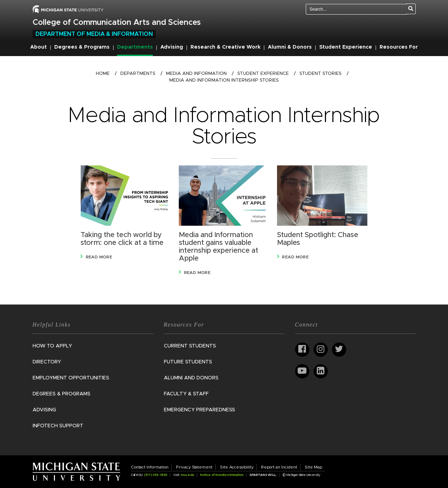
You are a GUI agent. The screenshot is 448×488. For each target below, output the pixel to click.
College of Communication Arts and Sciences (117, 23)
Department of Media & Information (94, 34)
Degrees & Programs (82, 47)
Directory (47, 362)
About (38, 47)
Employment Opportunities (71, 378)
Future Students (188, 362)
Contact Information (150, 467)
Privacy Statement (194, 467)
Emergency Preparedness (200, 410)
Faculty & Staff (186, 394)
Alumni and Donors (191, 378)
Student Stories (320, 74)
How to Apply (52, 346)
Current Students (190, 346)
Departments (135, 47)
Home (103, 74)
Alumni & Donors (290, 47)
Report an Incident (279, 467)
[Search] (411, 9)
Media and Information (196, 74)
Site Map (313, 467)
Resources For (399, 47)
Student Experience (346, 47)
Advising (172, 47)
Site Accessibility (237, 467)
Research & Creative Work (225, 47)
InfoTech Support (58, 426)
